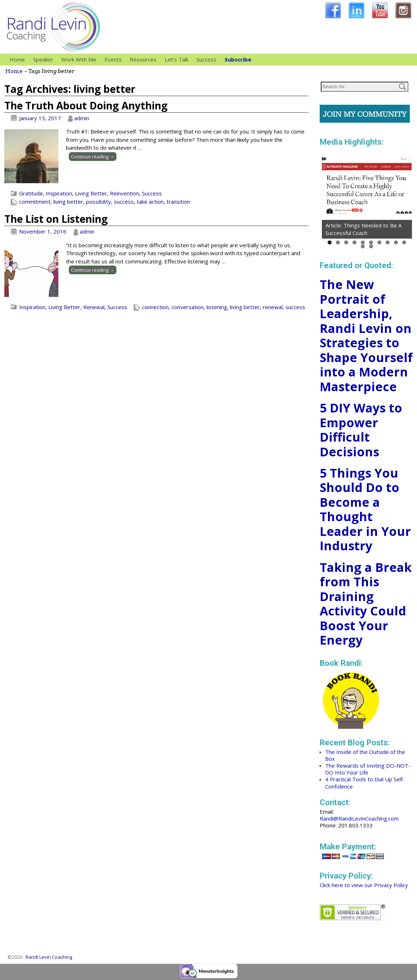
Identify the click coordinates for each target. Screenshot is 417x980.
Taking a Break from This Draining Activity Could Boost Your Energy (366, 604)
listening (217, 307)
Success (206, 59)
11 (363, 246)
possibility (99, 202)
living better (68, 202)
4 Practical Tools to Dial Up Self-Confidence (365, 783)
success (124, 202)
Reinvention (125, 193)
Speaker (45, 60)
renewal (273, 307)
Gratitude (31, 193)
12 (371, 246)
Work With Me (81, 60)
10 (404, 242)
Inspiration (59, 193)
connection (155, 307)
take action (150, 202)
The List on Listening (56, 219)
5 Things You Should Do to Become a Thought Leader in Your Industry (365, 509)
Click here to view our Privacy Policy (364, 885)
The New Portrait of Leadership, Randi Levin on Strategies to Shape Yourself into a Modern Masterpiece (366, 335)
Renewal (94, 307)
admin (82, 118)
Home (17, 59)
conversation (188, 307)
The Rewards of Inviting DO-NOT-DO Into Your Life (368, 769)
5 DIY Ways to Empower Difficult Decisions (361, 430)
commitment (35, 202)
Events (113, 59)
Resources (145, 60)
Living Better (91, 193)
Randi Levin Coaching (49, 957)
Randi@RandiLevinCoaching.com (359, 818)
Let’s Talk (177, 59)
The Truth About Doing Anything (86, 105)
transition (178, 202)
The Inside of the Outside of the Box (365, 755)
